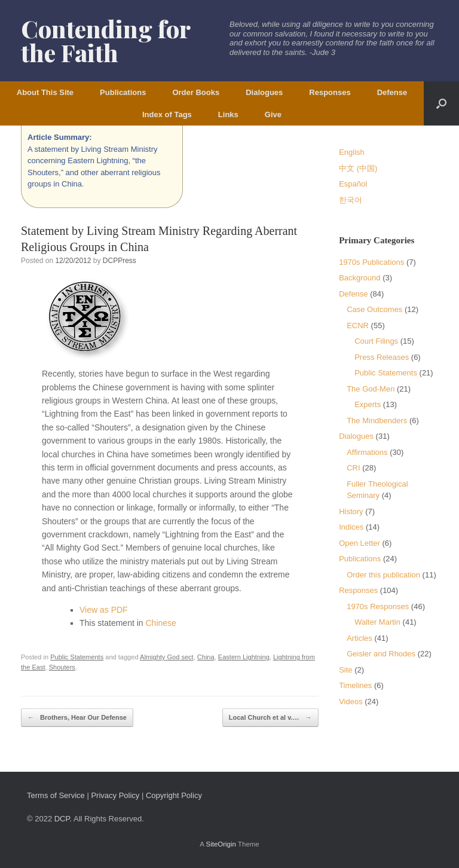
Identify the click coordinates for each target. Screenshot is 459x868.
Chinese (161, 623)
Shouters (62, 667)
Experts (368, 404)
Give (273, 114)
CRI (353, 468)
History (351, 511)
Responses (330, 92)
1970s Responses (378, 606)
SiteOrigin (221, 844)
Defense (392, 92)
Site (345, 670)
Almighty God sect (167, 657)
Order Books (196, 92)
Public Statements (77, 657)
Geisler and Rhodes (381, 654)
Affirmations (367, 452)
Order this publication (383, 575)
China (206, 657)
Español (353, 184)
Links (228, 114)
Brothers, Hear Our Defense (77, 718)
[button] (441, 103)
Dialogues (264, 92)
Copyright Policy (174, 795)
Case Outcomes (374, 309)
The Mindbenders (377, 421)
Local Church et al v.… (270, 718)
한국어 (351, 200)
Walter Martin (377, 622)
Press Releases (382, 357)
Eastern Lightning (244, 657)
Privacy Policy (115, 795)
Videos (351, 702)
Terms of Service (56, 795)
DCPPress (120, 261)
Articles (359, 638)
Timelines (355, 685)
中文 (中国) (358, 168)
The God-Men (371, 389)
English (352, 152)
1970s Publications (371, 262)
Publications (123, 92)
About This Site (45, 92)
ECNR (358, 325)
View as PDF (104, 610)
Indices (351, 527)
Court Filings (376, 341)
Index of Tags (167, 114)
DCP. (63, 819)
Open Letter (359, 543)
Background (359, 278)
